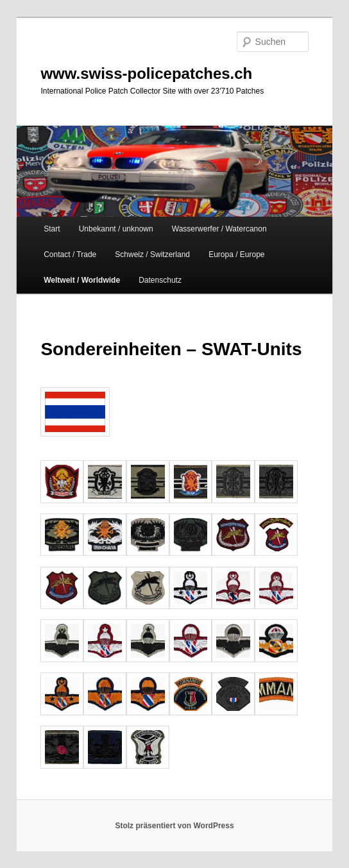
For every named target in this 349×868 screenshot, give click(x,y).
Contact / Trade (70, 255)
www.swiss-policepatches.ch (146, 73)
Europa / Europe (236, 255)
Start (52, 229)
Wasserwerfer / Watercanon (219, 229)
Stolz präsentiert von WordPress (174, 826)
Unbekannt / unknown (116, 229)
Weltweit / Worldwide (82, 280)
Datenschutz (160, 280)
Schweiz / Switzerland (152, 255)
